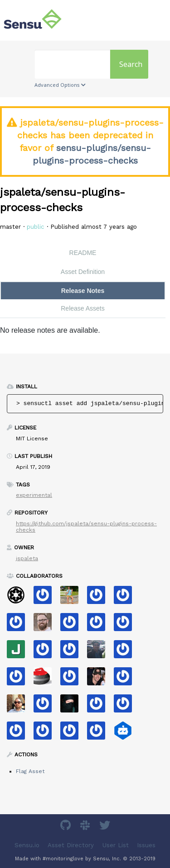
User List (116, 845)
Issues (146, 845)
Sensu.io (27, 845)
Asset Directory (71, 845)
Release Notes (83, 291)
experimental (34, 495)
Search (131, 64)
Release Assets (83, 308)
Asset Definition (83, 272)
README (83, 253)
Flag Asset (30, 771)
